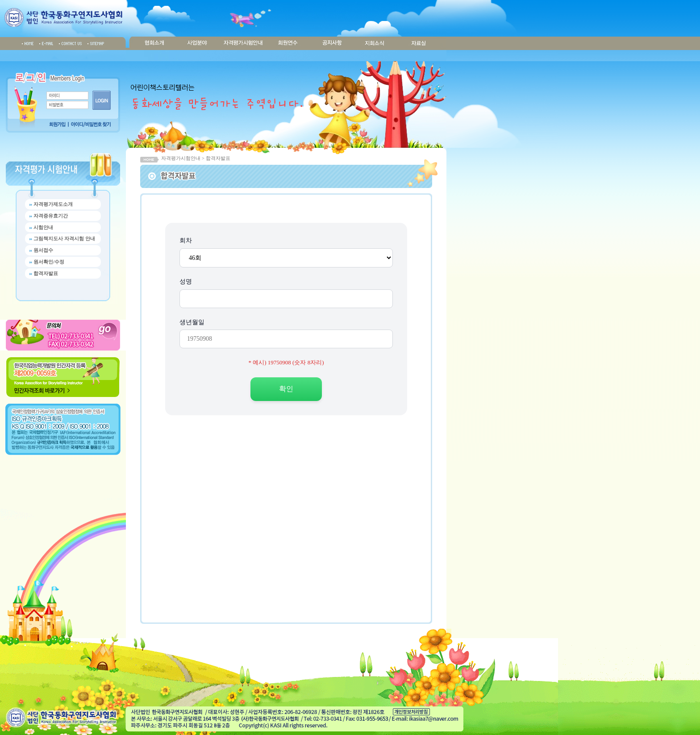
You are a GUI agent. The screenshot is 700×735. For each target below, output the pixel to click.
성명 (186, 282)
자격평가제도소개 (53, 204)
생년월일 (192, 322)
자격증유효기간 (51, 216)
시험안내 (43, 227)
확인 (286, 389)
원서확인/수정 (49, 262)
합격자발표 (46, 273)
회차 (186, 240)
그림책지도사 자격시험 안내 (64, 238)
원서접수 (43, 250)
